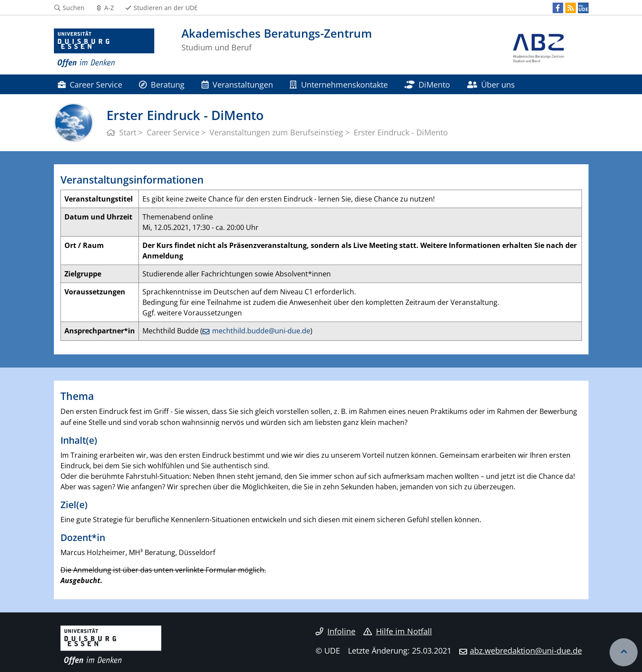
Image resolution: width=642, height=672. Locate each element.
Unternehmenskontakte (339, 84)
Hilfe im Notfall (398, 631)
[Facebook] (558, 8)
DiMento (427, 84)
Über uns (491, 84)
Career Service (90, 84)
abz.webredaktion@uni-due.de (526, 651)
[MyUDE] (583, 8)
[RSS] (571, 8)
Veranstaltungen (237, 84)
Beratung (162, 84)
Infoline (335, 631)
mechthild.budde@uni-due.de (261, 331)
